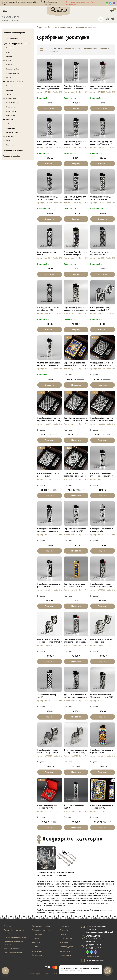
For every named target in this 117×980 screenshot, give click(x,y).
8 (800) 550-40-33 (11, 17)
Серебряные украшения (13, 150)
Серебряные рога (13, 98)
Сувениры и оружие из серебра (16, 44)
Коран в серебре (13, 69)
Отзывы (35, 938)
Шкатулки (10, 145)
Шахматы (10, 90)
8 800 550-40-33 (93, 945)
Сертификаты (66, 938)
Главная (8, 926)
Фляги (9, 141)
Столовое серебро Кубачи (14, 33)
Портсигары (11, 115)
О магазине (37, 951)
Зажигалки (11, 128)
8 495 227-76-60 (93, 948)
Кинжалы (10, 56)
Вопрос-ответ (66, 951)
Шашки (9, 65)
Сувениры (10, 136)
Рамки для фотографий (15, 86)
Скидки (35, 947)
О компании (37, 934)
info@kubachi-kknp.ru (95, 960)
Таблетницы (11, 124)
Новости (36, 943)
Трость (9, 94)
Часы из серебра (13, 103)
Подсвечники (11, 111)
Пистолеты (10, 48)
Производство (66, 947)
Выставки (64, 943)
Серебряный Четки (13, 73)
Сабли (9, 60)
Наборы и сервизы (11, 38)
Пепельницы (11, 107)
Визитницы (10, 120)
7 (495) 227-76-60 (10, 21)
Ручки (9, 77)
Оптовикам (37, 955)
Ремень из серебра (14, 132)
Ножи (8, 52)
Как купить (65, 926)
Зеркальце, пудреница (15, 82)
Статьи (63, 934)
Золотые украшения (13, 953)
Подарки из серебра (11, 156)
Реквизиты (64, 930)
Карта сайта (65, 955)
